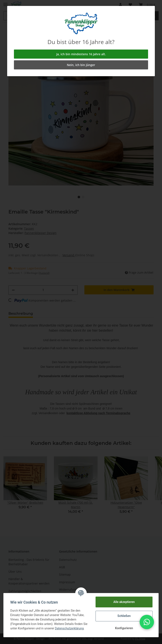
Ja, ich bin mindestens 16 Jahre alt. (81, 54)
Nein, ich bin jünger (81, 65)
